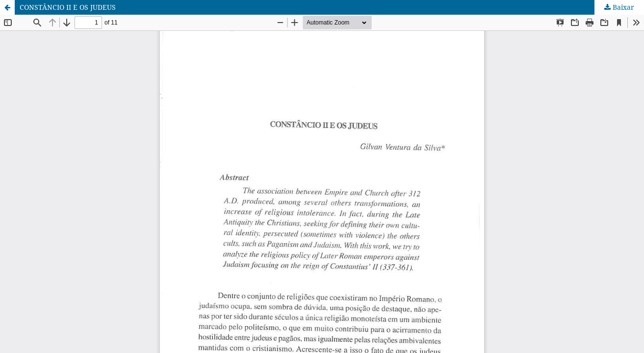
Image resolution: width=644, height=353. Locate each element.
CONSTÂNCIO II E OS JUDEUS (68, 7)
